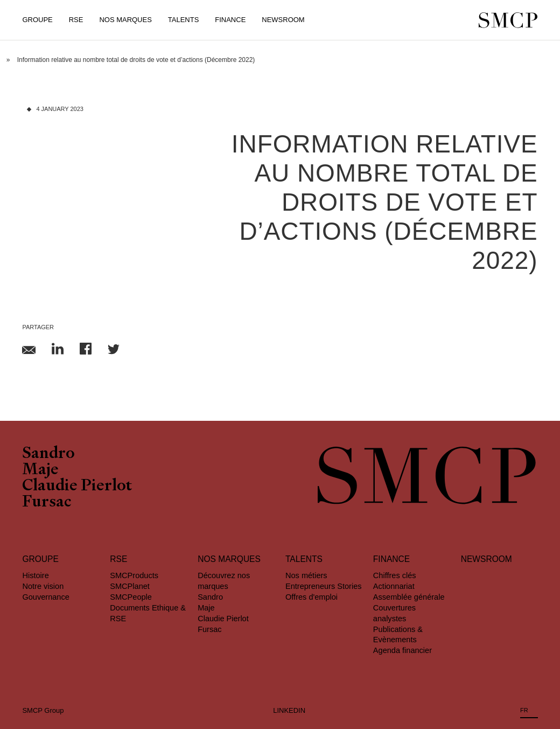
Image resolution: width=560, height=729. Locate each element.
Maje (40, 471)
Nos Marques (125, 20)
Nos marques (229, 559)
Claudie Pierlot (77, 487)
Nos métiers (306, 575)
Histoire (35, 575)
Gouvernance (45, 597)
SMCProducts (134, 575)
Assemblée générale (409, 597)
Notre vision (43, 586)
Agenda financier (402, 650)
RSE (76, 20)
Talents (183, 20)
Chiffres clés (395, 575)
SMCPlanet (130, 586)
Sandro (48, 455)
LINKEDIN (289, 710)
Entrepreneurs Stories (324, 586)
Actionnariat (394, 586)
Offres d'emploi (311, 597)
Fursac (47, 503)
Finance (230, 20)
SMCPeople (131, 597)
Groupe (37, 20)
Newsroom (283, 20)
